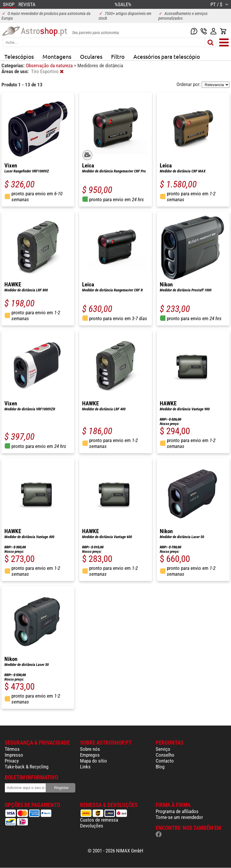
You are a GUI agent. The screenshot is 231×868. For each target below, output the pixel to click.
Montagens (57, 56)
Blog (160, 767)
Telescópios (19, 56)
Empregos (90, 755)
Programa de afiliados (177, 811)
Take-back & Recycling (27, 767)
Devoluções (92, 826)
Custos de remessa (99, 820)
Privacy (12, 761)
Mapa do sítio (94, 761)
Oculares (91, 56)
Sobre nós (90, 749)
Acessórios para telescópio (167, 56)
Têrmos (12, 749)
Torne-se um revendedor (179, 817)
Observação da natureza (50, 66)
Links (85, 767)
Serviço (163, 749)
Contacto (165, 761)
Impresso (14, 755)
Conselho (165, 755)
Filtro (118, 56)
